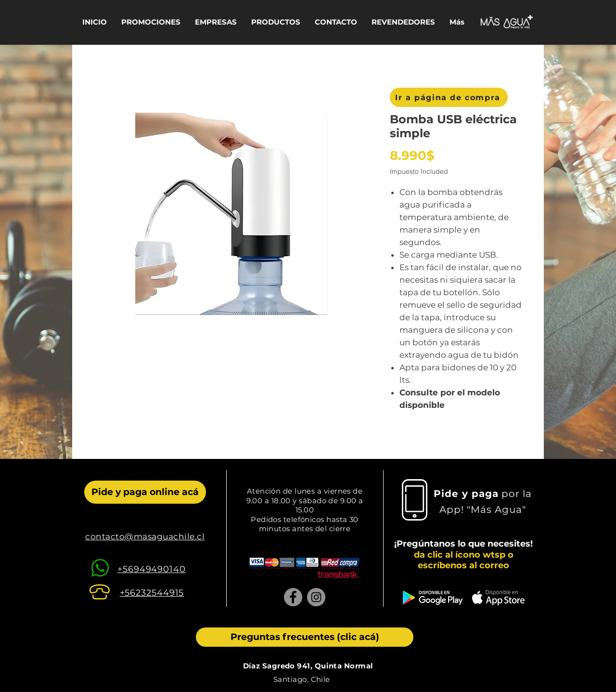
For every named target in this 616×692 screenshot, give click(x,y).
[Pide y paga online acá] (145, 492)
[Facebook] (293, 597)
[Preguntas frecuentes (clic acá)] (305, 637)
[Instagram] (316, 597)
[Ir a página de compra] (449, 97)
